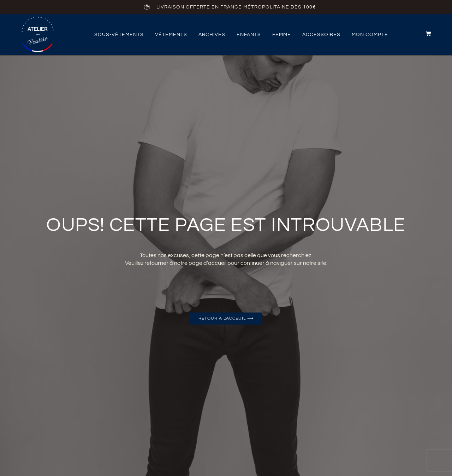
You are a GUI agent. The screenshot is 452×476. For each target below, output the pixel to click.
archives (212, 35)
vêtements (171, 35)
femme (282, 35)
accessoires (321, 35)
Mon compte (370, 35)
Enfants (249, 35)
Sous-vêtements (119, 35)
